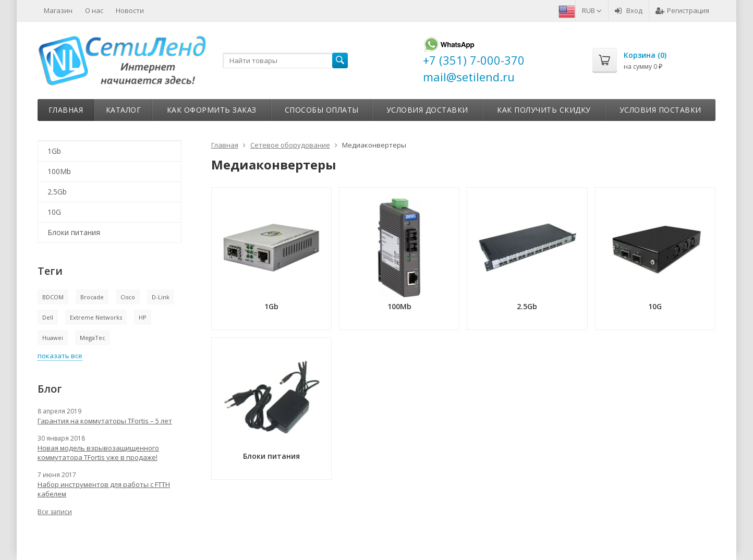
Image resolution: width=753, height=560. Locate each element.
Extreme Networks (96, 317)
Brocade (92, 297)
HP (143, 317)
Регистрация (682, 10)
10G (54, 212)
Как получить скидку (544, 110)
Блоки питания (74, 232)
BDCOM (53, 297)
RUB (592, 10)
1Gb (54, 151)
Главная (66, 110)
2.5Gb (57, 192)
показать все (60, 356)
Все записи (55, 512)
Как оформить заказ (212, 110)
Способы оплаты (322, 110)
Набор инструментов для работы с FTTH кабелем (104, 489)
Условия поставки (660, 110)
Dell (48, 317)
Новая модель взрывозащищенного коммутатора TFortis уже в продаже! (98, 453)
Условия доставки (427, 110)
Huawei (53, 338)
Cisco (128, 297)
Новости (130, 10)
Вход (629, 10)
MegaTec (93, 338)
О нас (94, 10)
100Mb (59, 171)
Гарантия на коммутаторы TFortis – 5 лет (105, 421)
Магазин (58, 10)
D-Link (161, 297)
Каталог (124, 110)
